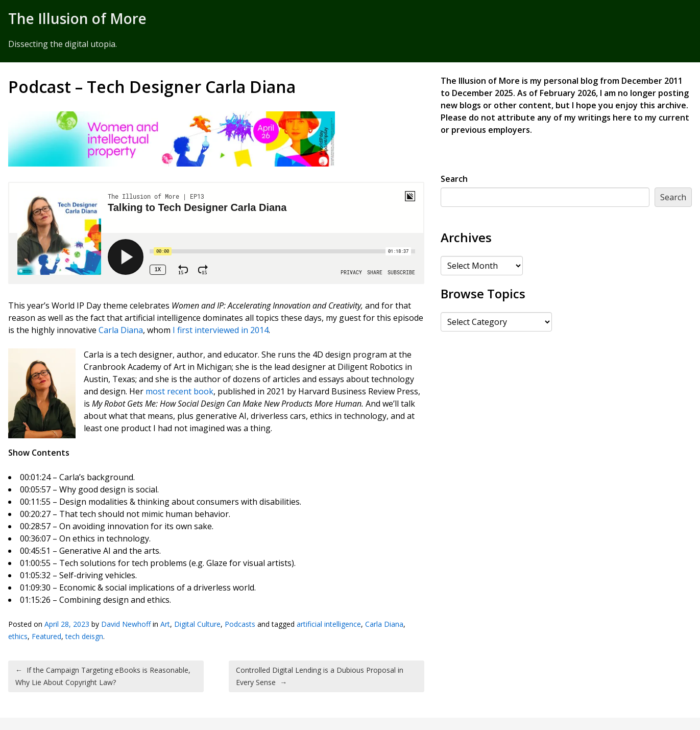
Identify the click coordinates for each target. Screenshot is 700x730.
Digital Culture (197, 624)
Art (165, 624)
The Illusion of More (77, 18)
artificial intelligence (329, 624)
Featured (46, 636)
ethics (18, 636)
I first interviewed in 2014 (221, 330)
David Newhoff (126, 624)
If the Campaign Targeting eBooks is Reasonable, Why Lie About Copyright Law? (103, 676)
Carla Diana (121, 330)
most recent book (179, 391)
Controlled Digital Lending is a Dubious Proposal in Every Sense (320, 676)
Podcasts (240, 624)
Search (454, 179)
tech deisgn (84, 636)
